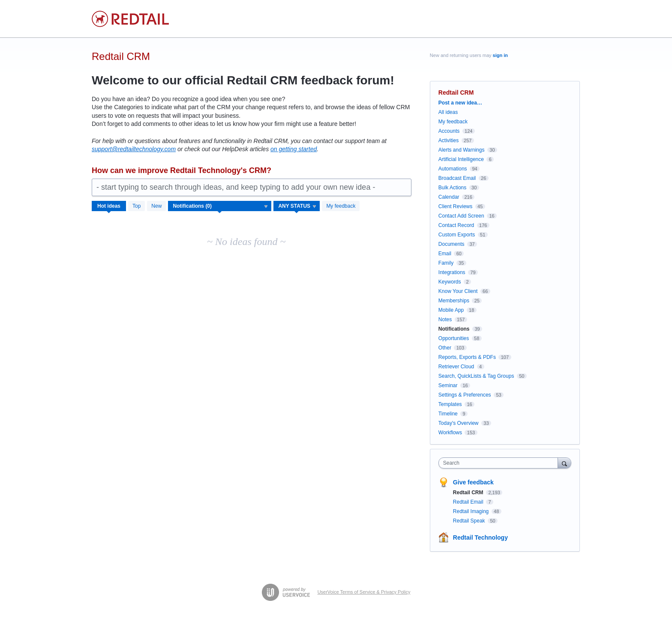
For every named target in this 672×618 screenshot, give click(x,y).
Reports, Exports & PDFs (467, 357)
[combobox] (500, 463)
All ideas (448, 112)
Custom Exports (457, 235)
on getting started (294, 149)
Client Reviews (455, 206)
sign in (500, 55)
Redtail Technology (480, 537)
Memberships (454, 301)
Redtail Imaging (472, 511)
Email (445, 254)
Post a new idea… (460, 103)
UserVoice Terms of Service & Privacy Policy (364, 592)
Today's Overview (459, 423)
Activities (448, 140)
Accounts (449, 131)
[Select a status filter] (297, 206)
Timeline (448, 414)
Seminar (448, 385)
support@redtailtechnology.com (134, 149)
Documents (451, 244)
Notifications (454, 329)
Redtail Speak (470, 521)
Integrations (452, 272)
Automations (453, 169)
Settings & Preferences (465, 395)
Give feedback (473, 482)
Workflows (450, 433)
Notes (445, 319)
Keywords (450, 282)
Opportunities (454, 338)
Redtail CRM (469, 493)
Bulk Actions (452, 188)
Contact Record (456, 225)
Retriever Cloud (456, 367)
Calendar (449, 197)
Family (446, 263)
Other (445, 348)
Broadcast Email (457, 178)
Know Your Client (458, 291)
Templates (450, 404)
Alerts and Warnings (462, 150)
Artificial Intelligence (461, 159)
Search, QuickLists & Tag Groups (476, 376)
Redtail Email (469, 502)
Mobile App (451, 310)
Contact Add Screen (461, 216)
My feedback (341, 206)
